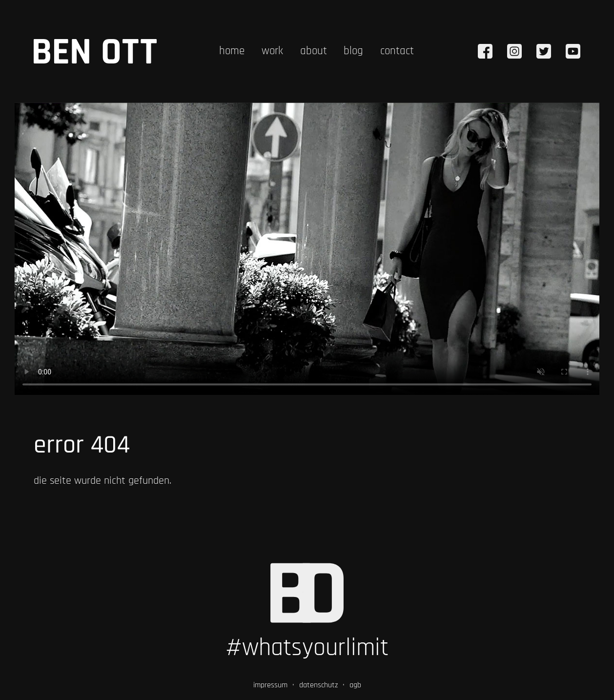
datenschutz (318, 685)
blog (353, 51)
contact (397, 51)
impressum (270, 685)
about (314, 51)
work (272, 51)
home (232, 51)
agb (355, 685)
